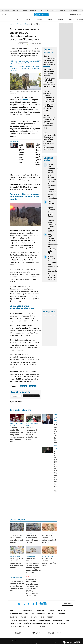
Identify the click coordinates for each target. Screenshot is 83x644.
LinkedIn (24, 604)
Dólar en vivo (16, 10)
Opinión (71, 19)
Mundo (19, 24)
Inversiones (62, 10)
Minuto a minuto (32, 577)
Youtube (29, 604)
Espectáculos (44, 620)
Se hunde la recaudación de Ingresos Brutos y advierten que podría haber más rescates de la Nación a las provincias (49, 78)
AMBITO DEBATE (55, 633)
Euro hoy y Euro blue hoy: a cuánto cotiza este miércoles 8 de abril (16, 563)
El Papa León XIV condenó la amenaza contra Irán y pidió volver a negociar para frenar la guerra (17, 435)
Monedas (46, 315)
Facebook (15, 604)
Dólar (17, 19)
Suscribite (31, 396)
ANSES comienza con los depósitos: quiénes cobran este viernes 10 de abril (49, 122)
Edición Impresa (47, 617)
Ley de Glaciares (73, 10)
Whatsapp (33, 604)
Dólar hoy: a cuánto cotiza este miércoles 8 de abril (33, 539)
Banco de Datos (16, 614)
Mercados (29, 614)
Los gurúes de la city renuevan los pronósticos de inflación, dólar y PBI (53, 244)
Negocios (60, 19)
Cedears (63, 315)
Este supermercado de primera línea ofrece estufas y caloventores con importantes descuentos (50, 141)
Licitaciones (42, 627)
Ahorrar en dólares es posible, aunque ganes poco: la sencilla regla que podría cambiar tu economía (33, 565)
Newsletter (79, 19)
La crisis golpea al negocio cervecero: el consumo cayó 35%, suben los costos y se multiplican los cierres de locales (50, 101)
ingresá (79, 15)
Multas (31, 627)
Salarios (25, 10)
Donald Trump (34, 10)
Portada (13, 611)
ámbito (12, 24)
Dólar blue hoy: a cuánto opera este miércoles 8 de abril (17, 539)
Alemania (24, 100)
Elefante (27, 24)
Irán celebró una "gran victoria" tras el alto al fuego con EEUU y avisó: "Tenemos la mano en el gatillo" (26, 68)
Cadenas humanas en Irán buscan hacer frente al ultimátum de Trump (33, 433)
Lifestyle (61, 614)
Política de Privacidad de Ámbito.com (39, 623)
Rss (67, 620)
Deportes (33, 617)
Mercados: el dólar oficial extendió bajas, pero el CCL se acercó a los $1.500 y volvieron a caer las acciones (33, 587)
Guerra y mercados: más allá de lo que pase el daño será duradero (50, 60)
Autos (33, 620)
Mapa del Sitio (15, 623)
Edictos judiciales (17, 627)
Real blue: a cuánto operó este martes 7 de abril (49, 562)
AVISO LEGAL (61, 623)
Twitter (11, 604)
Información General (18, 620)
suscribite (73, 15)
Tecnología (58, 620)
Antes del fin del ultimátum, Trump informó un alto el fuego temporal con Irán (23, 153)
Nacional (13, 617)
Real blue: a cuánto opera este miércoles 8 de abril (49, 539)
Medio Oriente (45, 10)
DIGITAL (19, 633)
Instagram (19, 604)
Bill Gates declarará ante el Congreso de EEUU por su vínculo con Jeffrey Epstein (26, 62)
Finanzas (39, 19)
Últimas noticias (26, 611)
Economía (27, 19)
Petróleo (54, 10)
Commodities (57, 315)
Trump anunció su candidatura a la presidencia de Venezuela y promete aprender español (53, 268)
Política (49, 19)
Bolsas (51, 315)
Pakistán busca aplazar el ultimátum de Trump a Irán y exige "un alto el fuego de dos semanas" (39, 155)
